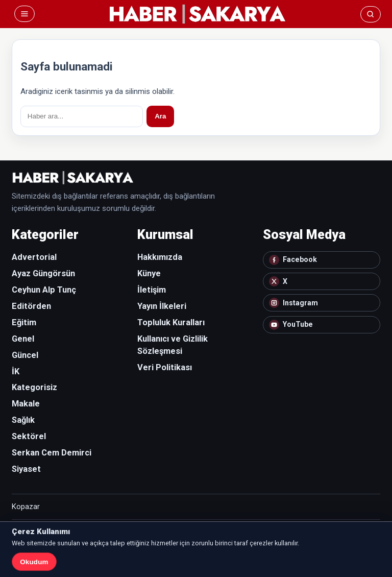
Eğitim (24, 322)
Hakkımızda (160, 257)
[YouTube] (322, 325)
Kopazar (26, 507)
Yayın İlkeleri (162, 306)
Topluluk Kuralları (171, 322)
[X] (322, 281)
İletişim (152, 290)
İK (16, 371)
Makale (26, 404)
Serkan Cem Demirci (52, 453)
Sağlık (23, 420)
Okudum (34, 562)
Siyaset (26, 469)
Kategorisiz (34, 387)
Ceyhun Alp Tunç (44, 290)
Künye (149, 273)
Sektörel (29, 436)
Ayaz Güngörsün (43, 273)
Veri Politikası (165, 367)
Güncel (25, 355)
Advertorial (34, 257)
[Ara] (371, 14)
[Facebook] (322, 260)
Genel (23, 339)
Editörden (31, 306)
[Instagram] (322, 303)
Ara (160, 116)
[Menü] (24, 14)
